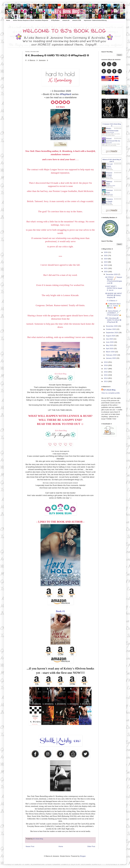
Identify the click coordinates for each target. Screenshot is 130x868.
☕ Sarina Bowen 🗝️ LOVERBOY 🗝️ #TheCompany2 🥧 (113, 313)
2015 (106, 375)
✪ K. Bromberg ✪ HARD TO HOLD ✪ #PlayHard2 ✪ (113, 320)
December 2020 (112, 274)
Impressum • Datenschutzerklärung (95, 20)
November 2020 (112, 326)
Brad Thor (110, 168)
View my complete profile (111, 393)
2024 (106, 259)
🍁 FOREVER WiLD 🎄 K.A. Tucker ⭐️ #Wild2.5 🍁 (113, 306)
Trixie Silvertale (111, 133)
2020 (106, 272)
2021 (106, 268)
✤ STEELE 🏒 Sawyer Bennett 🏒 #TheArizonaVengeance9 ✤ (114, 280)
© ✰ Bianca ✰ (112, 301)
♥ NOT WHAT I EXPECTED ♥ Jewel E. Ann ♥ (114, 288)
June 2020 (110, 342)
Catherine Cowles (111, 186)
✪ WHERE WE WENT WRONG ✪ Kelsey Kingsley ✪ (114, 295)
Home (8, 20)
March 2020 (111, 352)
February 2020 (112, 355)
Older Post (91, 846)
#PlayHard (65, 94)
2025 (106, 256)
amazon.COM (77, 20)
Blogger (83, 856)
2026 (106, 252)
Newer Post (30, 846)
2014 (106, 378)
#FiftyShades (55, 20)
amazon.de (66, 20)
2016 (106, 372)
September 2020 (112, 333)
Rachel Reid (110, 194)
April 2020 (110, 349)
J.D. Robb (110, 203)
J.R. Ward (110, 177)
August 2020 (111, 336)
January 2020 (111, 358)
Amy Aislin (110, 143)
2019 (106, 362)
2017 (106, 369)
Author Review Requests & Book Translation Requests (31, 20)
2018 (106, 365)
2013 (106, 381)
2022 (106, 265)
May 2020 (110, 345)
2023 (106, 262)
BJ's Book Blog (109, 390)
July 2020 (110, 339)
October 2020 (111, 329)
